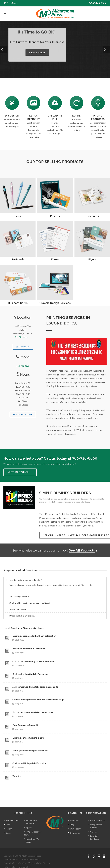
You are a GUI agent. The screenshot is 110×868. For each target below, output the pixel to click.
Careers (94, 832)
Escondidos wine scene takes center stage (33, 712)
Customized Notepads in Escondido (29, 763)
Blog (72, 825)
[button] (4, 50)
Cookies (22, 863)
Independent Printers (96, 826)
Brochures (92, 216)
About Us (74, 820)
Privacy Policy (10, 863)
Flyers (92, 259)
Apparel (29, 828)
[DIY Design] (12, 103)
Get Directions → (23, 337)
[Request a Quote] (34, 103)
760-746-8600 (98, 3)
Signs (8, 833)
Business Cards (18, 303)
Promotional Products (31, 822)
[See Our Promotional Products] (98, 103)
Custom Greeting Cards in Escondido (30, 674)
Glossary (36, 832)
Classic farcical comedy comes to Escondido (34, 661)
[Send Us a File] (55, 103)
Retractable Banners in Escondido (29, 649)
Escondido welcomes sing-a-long (28, 738)
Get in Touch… (20, 472)
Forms (55, 259)
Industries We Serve (32, 840)
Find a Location (12, 820)
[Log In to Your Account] (76, 103)
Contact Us (75, 833)
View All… (17, 776)
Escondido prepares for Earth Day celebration (34, 636)
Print (8, 825)
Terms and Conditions (38, 863)
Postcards (18, 259)
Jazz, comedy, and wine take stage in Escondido (35, 687)
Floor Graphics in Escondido (26, 725)
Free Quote (12, 3)
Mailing (9, 829)
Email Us (23, 347)
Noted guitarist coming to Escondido (30, 751)
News (27, 835)
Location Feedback (95, 837)
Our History (75, 829)
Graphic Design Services (55, 303)
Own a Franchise (98, 820)
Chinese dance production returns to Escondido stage (38, 700)
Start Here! (38, 52)
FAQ (28, 832)
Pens (18, 216)
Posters (55, 216)
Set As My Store (23, 414)
